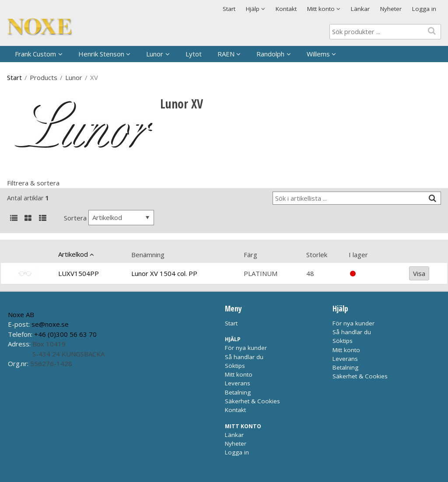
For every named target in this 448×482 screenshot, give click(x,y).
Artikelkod (73, 254)
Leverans (238, 383)
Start (229, 9)
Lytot (194, 54)
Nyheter (391, 9)
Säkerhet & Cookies (252, 401)
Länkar (360, 9)
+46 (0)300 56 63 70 (65, 334)
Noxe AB (21, 314)
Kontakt (286, 9)
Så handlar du (244, 357)
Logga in (424, 9)
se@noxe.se (50, 324)
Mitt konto (239, 374)
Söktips (235, 366)
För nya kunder (246, 348)
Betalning (238, 392)
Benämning (148, 255)
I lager (358, 255)
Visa (419, 273)
